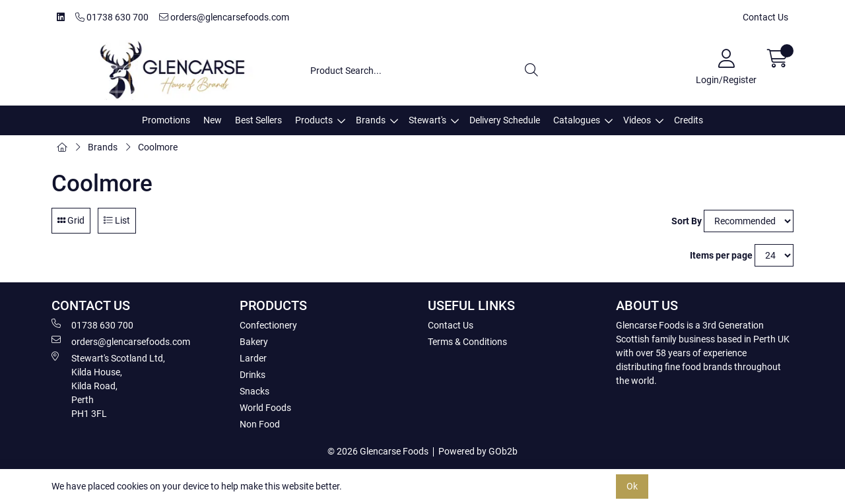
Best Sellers (258, 120)
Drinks (253, 375)
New (213, 120)
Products (314, 120)
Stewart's (427, 120)
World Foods (265, 408)
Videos (637, 120)
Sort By (687, 221)
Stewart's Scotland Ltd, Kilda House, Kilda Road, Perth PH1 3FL (108, 385)
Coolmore (158, 147)
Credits (689, 120)
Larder (253, 358)
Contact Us (765, 17)
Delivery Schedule (505, 120)
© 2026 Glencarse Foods (378, 451)
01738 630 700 (112, 17)
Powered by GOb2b (478, 451)
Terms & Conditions (467, 342)
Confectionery (268, 325)
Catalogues (577, 120)
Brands (371, 120)
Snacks (254, 391)
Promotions (166, 120)
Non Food (260, 424)
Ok (632, 486)
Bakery (254, 342)
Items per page (721, 255)
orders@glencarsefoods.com (224, 17)
